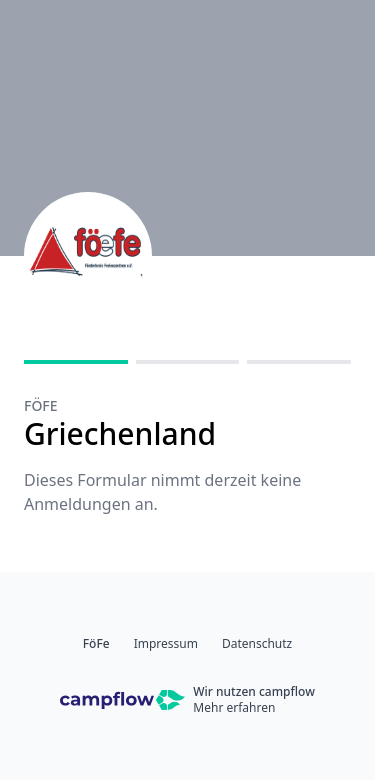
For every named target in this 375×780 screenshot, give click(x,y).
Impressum (166, 644)
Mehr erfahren (234, 707)
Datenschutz (257, 644)
